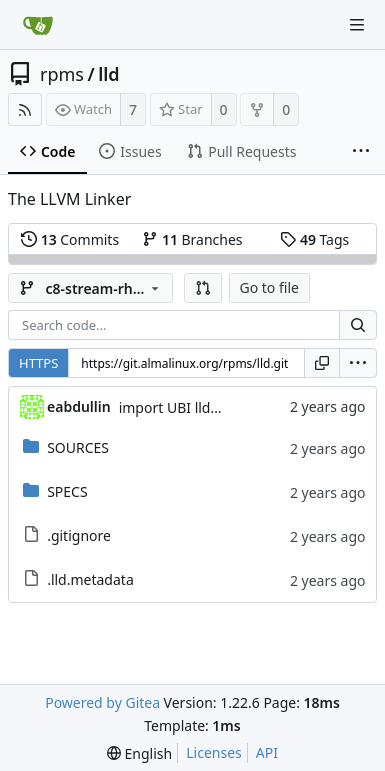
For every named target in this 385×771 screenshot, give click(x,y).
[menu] (358, 363)
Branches (192, 239)
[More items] (361, 152)
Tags (314, 239)
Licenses (214, 752)
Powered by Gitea (102, 702)
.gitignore (79, 535)
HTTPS (38, 363)
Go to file (269, 287)
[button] (203, 288)
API (267, 752)
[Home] (38, 25)
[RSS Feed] (25, 109)
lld (108, 74)
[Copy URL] (322, 363)
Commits (70, 239)
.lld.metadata (90, 579)
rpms (62, 74)
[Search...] (358, 325)
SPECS (67, 491)
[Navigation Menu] (357, 25)
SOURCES (78, 447)
